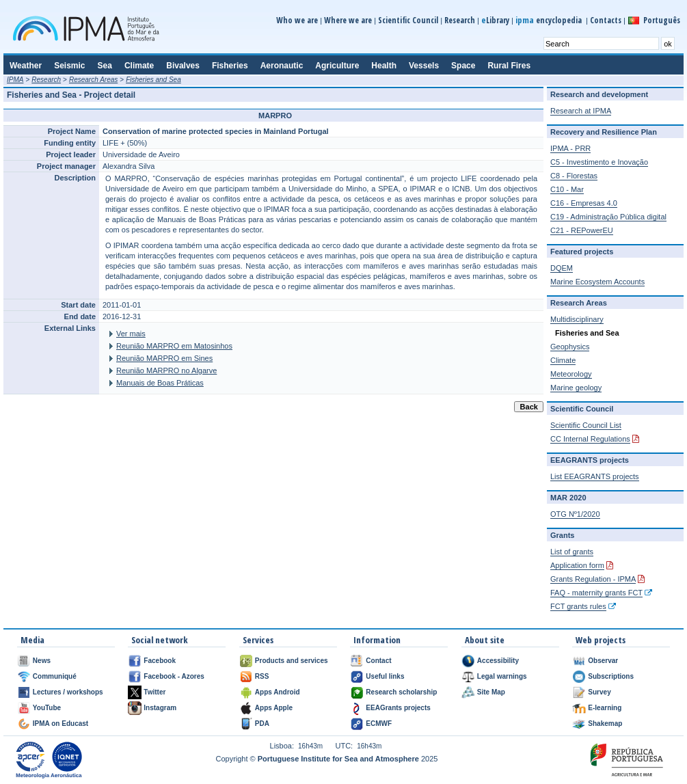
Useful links (385, 676)
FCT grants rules (578, 606)
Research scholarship (401, 692)
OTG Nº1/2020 (575, 514)
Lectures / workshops (68, 692)
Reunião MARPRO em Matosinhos (174, 346)
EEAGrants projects (398, 708)
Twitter (154, 692)
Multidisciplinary (577, 319)
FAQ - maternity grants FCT (596, 593)
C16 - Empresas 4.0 (584, 203)
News (42, 661)
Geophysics (570, 347)
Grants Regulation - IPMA (593, 579)
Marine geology (576, 388)
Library (495, 20)
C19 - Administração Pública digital (608, 217)
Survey (599, 692)
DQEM (562, 268)
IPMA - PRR (570, 148)
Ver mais (131, 334)
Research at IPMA (581, 111)
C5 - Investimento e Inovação (599, 162)
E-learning (605, 708)
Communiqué (55, 676)
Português (662, 20)
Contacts (606, 20)
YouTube (47, 708)
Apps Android (278, 692)
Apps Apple (274, 708)
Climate (563, 360)
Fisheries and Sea (153, 80)
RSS (262, 676)
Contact (378, 661)
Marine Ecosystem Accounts (597, 282)
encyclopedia (550, 20)
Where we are (348, 20)
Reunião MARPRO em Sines (164, 358)
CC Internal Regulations (590, 439)
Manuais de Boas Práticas (160, 383)
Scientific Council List (586, 425)
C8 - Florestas (574, 176)
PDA (262, 724)
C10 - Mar (567, 189)
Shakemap (605, 724)
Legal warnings (502, 676)
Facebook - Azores (174, 676)
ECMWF (379, 724)
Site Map (491, 692)
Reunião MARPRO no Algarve (166, 370)
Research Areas (93, 80)
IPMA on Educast (60, 724)
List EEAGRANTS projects (595, 476)
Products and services (292, 661)
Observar (603, 661)
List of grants (572, 552)
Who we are (297, 20)
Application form (577, 565)
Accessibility (498, 661)
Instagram (160, 708)
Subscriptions (611, 676)
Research (460, 20)
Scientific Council (408, 20)
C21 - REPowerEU (582, 230)
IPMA (15, 80)
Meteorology (571, 374)
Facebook (160, 661)
